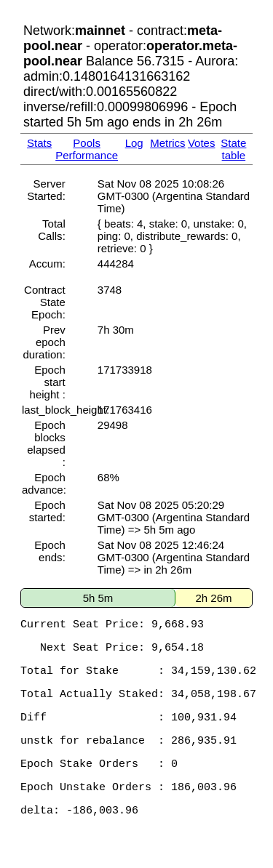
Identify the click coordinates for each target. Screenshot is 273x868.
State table (233, 149)
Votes (202, 143)
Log (134, 143)
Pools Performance (87, 149)
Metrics (167, 143)
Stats (39, 143)
